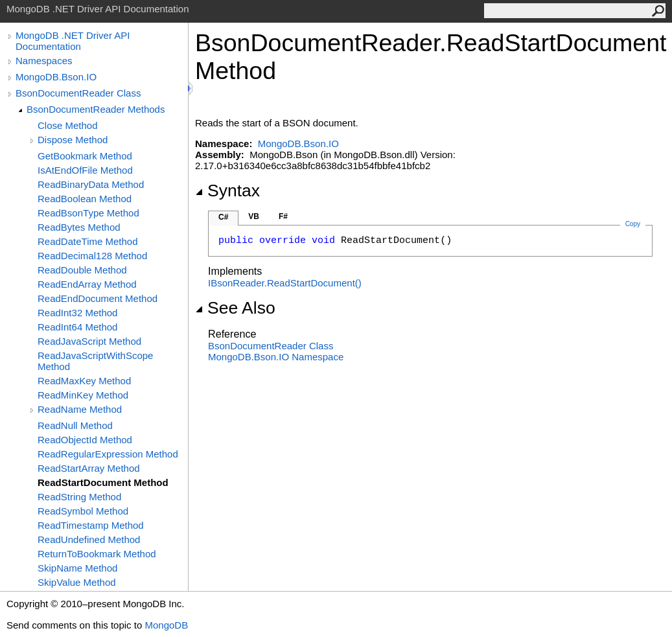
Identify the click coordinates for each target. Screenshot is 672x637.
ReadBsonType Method (88, 213)
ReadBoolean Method (85, 199)
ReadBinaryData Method (91, 184)
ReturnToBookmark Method (97, 554)
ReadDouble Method (82, 270)
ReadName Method (80, 409)
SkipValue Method (77, 582)
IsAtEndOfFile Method (85, 170)
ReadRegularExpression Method (108, 454)
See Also (235, 308)
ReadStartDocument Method (103, 482)
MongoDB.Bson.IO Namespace (276, 357)
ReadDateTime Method (88, 241)
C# (223, 217)
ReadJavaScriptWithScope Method (95, 361)
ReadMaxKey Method (84, 381)
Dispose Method (73, 140)
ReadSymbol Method (83, 511)
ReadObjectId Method (85, 440)
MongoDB (166, 625)
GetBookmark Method (85, 156)
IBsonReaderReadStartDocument (285, 283)
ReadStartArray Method (89, 468)
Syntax (227, 191)
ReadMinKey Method (83, 395)
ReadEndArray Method (87, 284)
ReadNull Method (75, 425)
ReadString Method (79, 497)
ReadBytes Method (79, 227)
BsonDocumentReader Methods (96, 109)
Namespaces (44, 61)
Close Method (68, 125)
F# (283, 216)
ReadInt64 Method (77, 327)
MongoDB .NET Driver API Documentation (73, 41)
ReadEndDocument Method (98, 298)
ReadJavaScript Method (89, 341)
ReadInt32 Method (77, 313)
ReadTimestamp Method (91, 525)
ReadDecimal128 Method (92, 256)
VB (254, 216)
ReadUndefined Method (89, 539)
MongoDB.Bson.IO (56, 77)
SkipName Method (77, 568)
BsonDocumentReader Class (78, 93)
